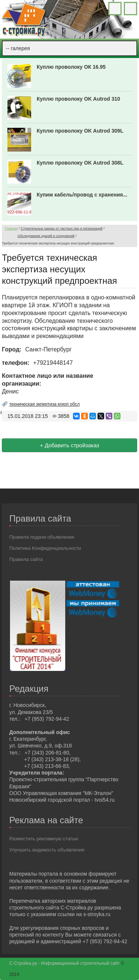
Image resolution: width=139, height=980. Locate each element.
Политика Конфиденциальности (45, 548)
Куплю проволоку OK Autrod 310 (78, 99)
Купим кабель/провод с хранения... (82, 195)
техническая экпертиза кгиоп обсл (44, 404)
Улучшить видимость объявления (47, 850)
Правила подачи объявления (42, 537)
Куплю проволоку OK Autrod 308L (80, 163)
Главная (11, 228)
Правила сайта (26, 559)
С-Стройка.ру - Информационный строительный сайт (65, 963)
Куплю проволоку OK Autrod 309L (80, 131)
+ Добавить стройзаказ (70, 445)
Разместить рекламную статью (44, 839)
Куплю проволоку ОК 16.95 (71, 67)
